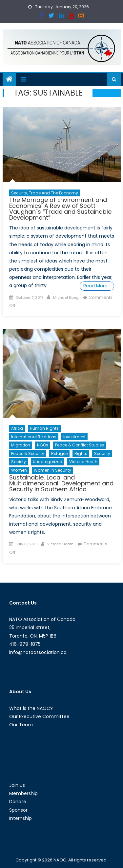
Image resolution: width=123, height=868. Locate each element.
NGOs (43, 445)
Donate (18, 802)
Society (19, 462)
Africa (17, 428)
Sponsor (18, 810)
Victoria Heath (83, 462)
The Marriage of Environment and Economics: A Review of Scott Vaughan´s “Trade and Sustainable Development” (60, 209)
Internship (20, 818)
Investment (74, 437)
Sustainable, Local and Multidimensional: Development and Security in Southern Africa (61, 483)
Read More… (97, 286)
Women (19, 470)
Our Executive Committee (39, 716)
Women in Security (52, 470)
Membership (23, 793)
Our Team (21, 725)
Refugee (59, 453)
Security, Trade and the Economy (45, 193)
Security (102, 453)
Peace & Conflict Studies (80, 445)
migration (21, 445)
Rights (81, 453)
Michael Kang (66, 298)
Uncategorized (48, 462)
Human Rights (44, 428)
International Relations (34, 437)
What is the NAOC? (31, 708)
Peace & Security (28, 453)
